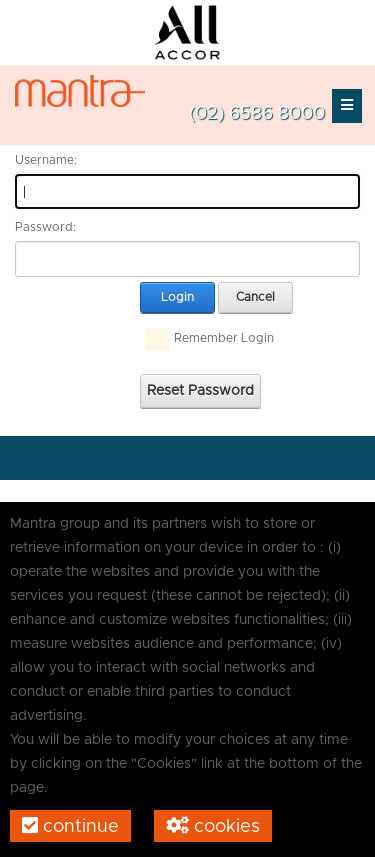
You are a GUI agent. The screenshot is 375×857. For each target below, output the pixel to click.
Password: (45, 227)
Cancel (255, 297)
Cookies (213, 826)
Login (177, 297)
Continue (70, 826)
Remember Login (224, 338)
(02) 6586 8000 (257, 114)
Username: (46, 160)
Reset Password (200, 391)
